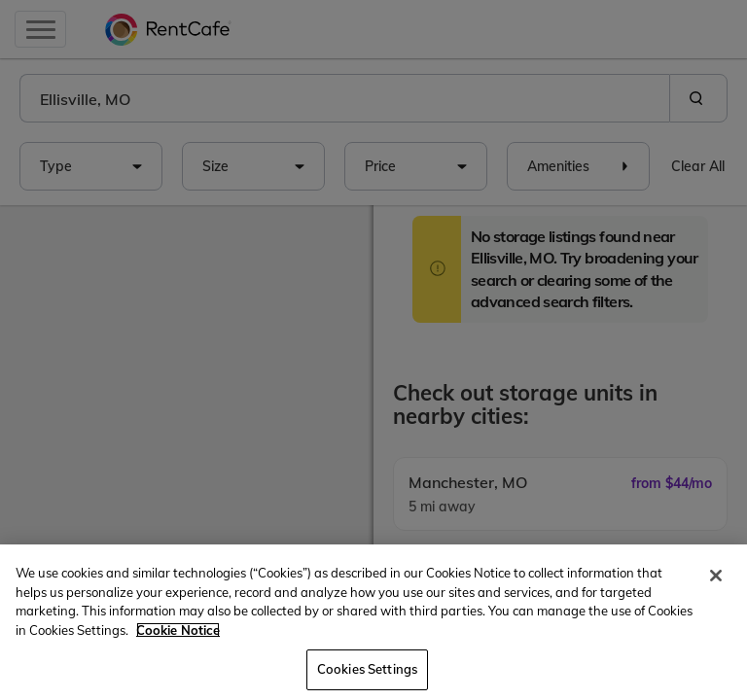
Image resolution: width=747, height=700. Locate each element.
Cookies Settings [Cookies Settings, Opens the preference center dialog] (367, 669)
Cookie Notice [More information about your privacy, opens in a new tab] (178, 630)
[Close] (716, 576)
